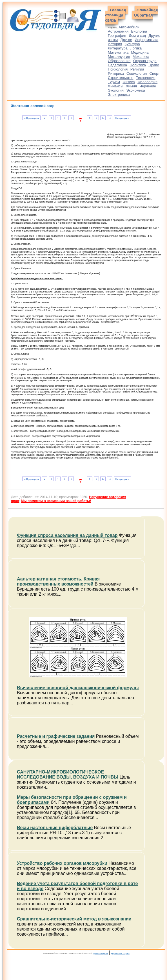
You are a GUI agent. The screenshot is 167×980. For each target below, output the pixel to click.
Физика (129, 82)
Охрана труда (145, 61)
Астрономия (118, 31)
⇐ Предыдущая (31, 118)
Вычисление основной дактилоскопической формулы (78, 688)
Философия (147, 82)
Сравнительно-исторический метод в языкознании (74, 919)
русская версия (100, 953)
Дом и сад (137, 36)
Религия (137, 69)
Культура (132, 44)
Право (154, 65)
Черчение (148, 86)
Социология (137, 73)
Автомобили (129, 27)
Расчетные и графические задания (56, 736)
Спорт (155, 73)
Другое (126, 40)
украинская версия (120, 953)
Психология (118, 69)
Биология (139, 31)
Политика (138, 65)
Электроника (119, 95)
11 (110, 118)
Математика (118, 52)
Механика (141, 57)
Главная (118, 10)
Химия (131, 86)
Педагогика (117, 65)
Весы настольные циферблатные (55, 828)
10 (103, 118)
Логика (136, 48)
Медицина (140, 52)
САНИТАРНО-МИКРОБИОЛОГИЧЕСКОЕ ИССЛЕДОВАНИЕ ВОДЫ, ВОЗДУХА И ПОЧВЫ (68, 774)
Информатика (146, 40)
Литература (118, 48)
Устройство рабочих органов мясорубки (62, 863)
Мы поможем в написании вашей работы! (56, 501)
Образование (119, 61)
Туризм (114, 82)
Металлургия (119, 57)
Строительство (121, 78)
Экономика (135, 90)
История (115, 44)
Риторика (116, 73)
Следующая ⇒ (122, 118)
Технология (146, 78)
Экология (116, 90)
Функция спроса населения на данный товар (67, 535)
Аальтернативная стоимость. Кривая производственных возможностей (58, 581)
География (117, 36)
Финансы (116, 86)
